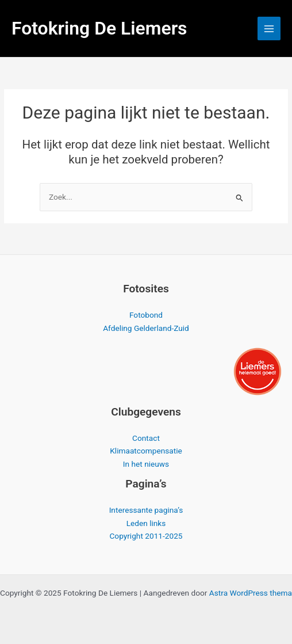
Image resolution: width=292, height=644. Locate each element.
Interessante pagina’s (146, 510)
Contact (146, 438)
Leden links (146, 523)
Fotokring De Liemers (99, 28)
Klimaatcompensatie (146, 451)
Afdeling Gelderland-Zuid (146, 328)
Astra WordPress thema (251, 593)
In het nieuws (146, 464)
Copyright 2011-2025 (146, 536)
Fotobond (146, 315)
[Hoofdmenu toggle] (269, 28)
